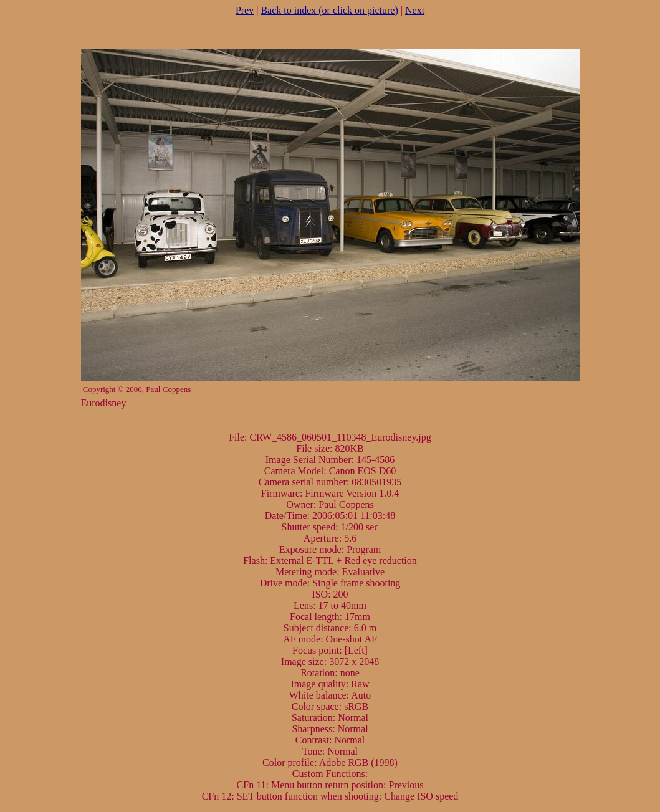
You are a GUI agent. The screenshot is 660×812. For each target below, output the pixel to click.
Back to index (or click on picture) (329, 10)
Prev (245, 10)
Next (415, 10)
